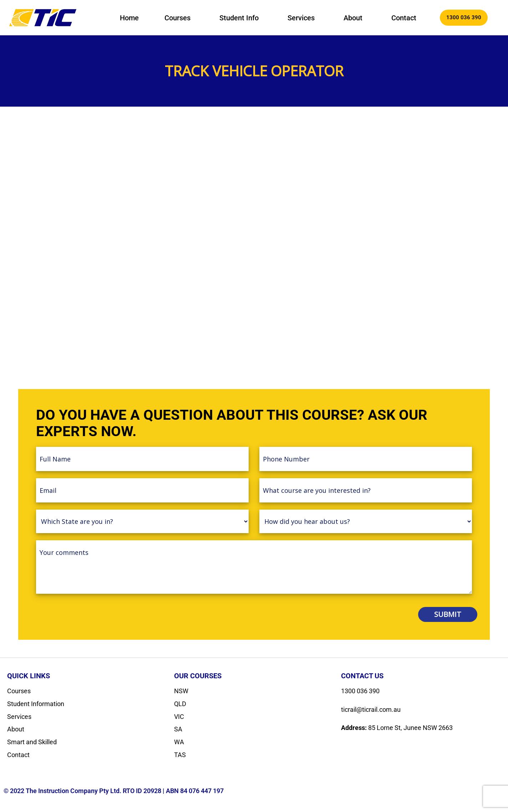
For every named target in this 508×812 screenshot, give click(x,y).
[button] (179, 18)
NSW (181, 691)
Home (129, 18)
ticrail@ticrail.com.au (371, 709)
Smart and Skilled (32, 742)
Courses (177, 18)
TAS (180, 755)
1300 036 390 (360, 691)
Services (301, 18)
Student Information (36, 704)
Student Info (239, 18)
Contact (404, 18)
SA (178, 729)
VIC (179, 717)
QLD (180, 704)
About (353, 18)
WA (179, 742)
